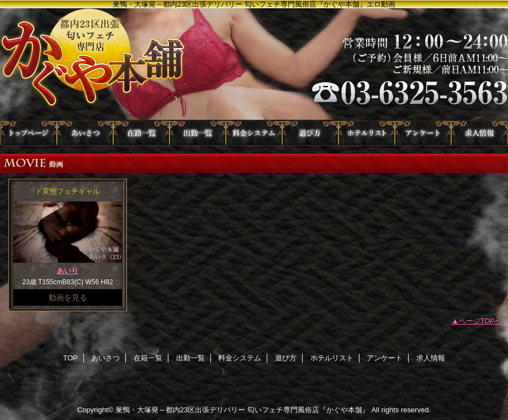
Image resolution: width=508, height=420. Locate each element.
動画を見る (68, 297)
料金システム (254, 133)
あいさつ (85, 133)
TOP (29, 133)
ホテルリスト (367, 133)
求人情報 (479, 133)
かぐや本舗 (254, 65)
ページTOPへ (481, 321)
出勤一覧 (198, 133)
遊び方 (310, 133)
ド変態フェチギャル (68, 191)
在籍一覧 (141, 133)
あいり (68, 271)
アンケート (423, 133)
